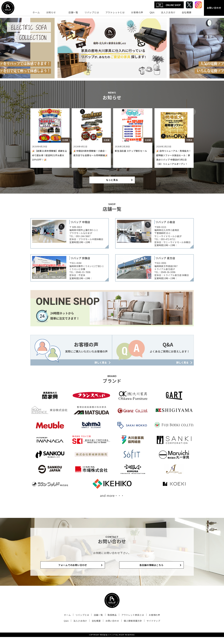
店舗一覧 (73, 12)
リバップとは (92, 12)
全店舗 (65, 140)
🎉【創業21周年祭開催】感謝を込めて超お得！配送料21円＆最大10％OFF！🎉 (49, 155)
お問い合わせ (214, 8)
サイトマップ (149, 628)
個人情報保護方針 (130, 628)
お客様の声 (137, 12)
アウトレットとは (115, 12)
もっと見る (112, 184)
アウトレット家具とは (130, 622)
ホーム (36, 12)
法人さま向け (168, 12)
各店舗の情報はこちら (142, 572)
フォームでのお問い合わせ (82, 572)
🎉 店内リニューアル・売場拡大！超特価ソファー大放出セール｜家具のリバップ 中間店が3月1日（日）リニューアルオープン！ (174, 159)
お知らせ (51, 12)
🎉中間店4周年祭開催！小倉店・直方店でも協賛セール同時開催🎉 (91, 155)
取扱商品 (111, 622)
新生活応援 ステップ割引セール (132, 151)
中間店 (189, 140)
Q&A (152, 12)
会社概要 (187, 12)
